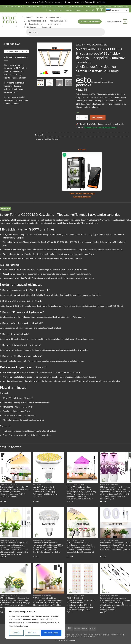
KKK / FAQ (58, 10)
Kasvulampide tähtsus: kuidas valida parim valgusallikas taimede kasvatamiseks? (14, 88)
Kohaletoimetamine (32, 6)
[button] (93, 10)
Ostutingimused (105, 6)
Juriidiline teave (91, 6)
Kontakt (5, 6)
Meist (88, 10)
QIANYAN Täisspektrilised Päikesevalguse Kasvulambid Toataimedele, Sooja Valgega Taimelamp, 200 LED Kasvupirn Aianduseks (46, 492)
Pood (39, 18)
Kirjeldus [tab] (6, 209)
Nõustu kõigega (51, 633)
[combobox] (16, 51)
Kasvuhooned (53, 18)
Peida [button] (103, 2)
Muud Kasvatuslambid (96, 45)
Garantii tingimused (76, 6)
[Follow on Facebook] (97, 10)
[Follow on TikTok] (102, 10)
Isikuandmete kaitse (121, 6)
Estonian (112, 10)
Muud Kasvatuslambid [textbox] (16, 52)
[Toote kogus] (82, 117)
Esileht (29, 18)
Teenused (79, 10)
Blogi (50, 10)
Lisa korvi (98, 117)
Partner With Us (17, 6)
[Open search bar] (23, 18)
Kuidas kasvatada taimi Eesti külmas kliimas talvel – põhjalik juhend (16, 100)
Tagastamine (46, 6)
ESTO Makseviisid (60, 6)
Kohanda (16, 633)
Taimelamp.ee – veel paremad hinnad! (100, 127)
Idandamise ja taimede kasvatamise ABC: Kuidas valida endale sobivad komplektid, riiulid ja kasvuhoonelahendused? (16, 71)
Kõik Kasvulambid (59, 21)
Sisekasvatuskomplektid (35, 21)
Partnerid (68, 10)
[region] (35, 623)
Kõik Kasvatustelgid (34, 24)
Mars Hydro (54, 24)
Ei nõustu (32, 633)
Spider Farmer (31, 27)
